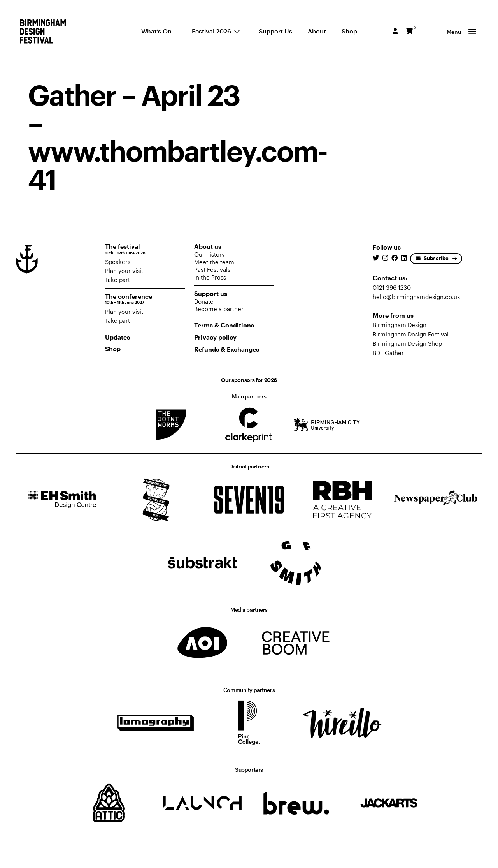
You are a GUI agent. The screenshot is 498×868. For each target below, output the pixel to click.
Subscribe (432, 258)
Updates (117, 337)
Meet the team (214, 262)
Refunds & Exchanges (227, 349)
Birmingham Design (400, 325)
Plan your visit (124, 271)
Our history (210, 254)
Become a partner (219, 309)
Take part (117, 280)
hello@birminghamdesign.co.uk (416, 297)
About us (208, 246)
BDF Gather (388, 353)
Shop (113, 349)
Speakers (118, 262)
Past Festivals (212, 269)
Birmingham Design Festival (411, 334)
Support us (211, 293)
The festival (145, 249)
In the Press (210, 277)
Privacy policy (215, 337)
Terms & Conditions (224, 325)
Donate (204, 301)
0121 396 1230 (392, 287)
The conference (145, 299)
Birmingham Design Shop (407, 343)
